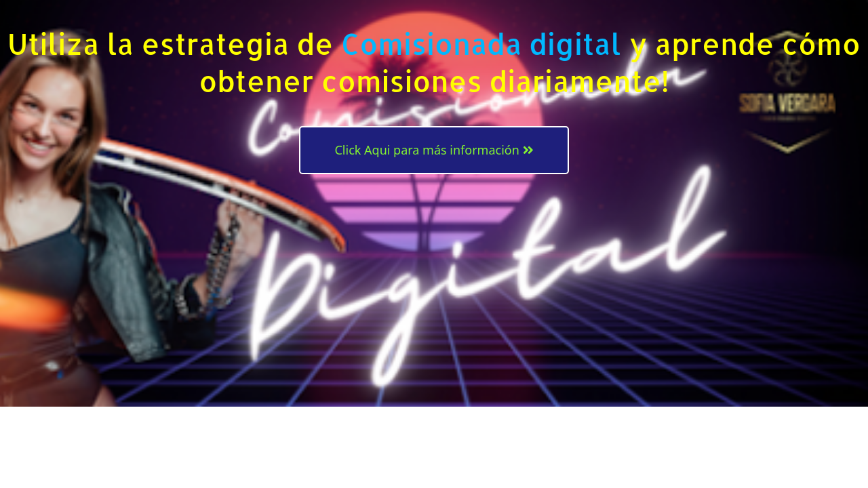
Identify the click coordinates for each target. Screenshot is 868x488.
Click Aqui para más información (434, 150)
